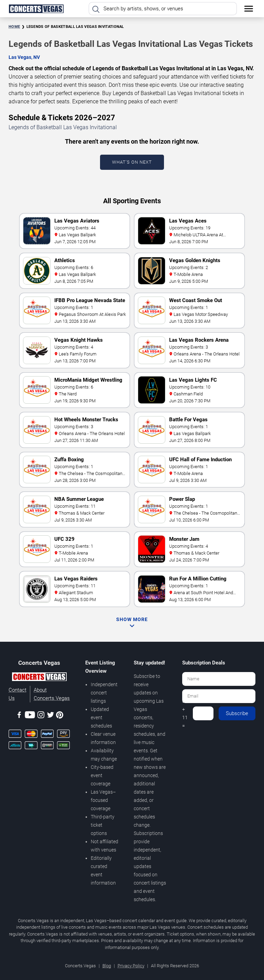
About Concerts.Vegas (52, 694)
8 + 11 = (185, 713)
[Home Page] (36, 9)
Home (14, 27)
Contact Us (18, 694)
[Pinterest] (60, 716)
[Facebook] (19, 716)
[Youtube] (30, 716)
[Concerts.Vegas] (39, 678)
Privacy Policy (131, 966)
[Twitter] (51, 716)
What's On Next (132, 162)
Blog (107, 966)
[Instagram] (41, 716)
